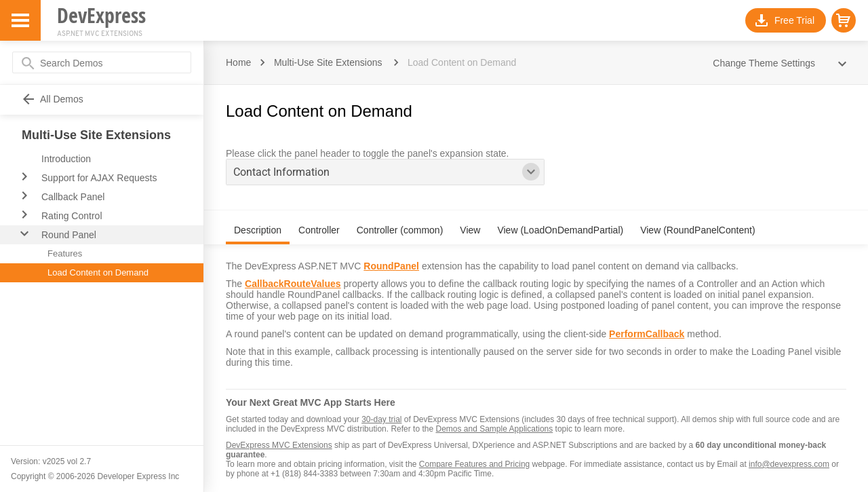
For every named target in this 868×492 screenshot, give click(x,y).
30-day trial (381, 419)
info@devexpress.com (789, 464)
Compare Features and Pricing (474, 464)
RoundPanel (391, 266)
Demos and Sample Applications (494, 429)
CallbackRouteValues (293, 284)
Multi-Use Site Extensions (328, 62)
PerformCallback (647, 334)
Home (238, 62)
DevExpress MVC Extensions (279, 445)
